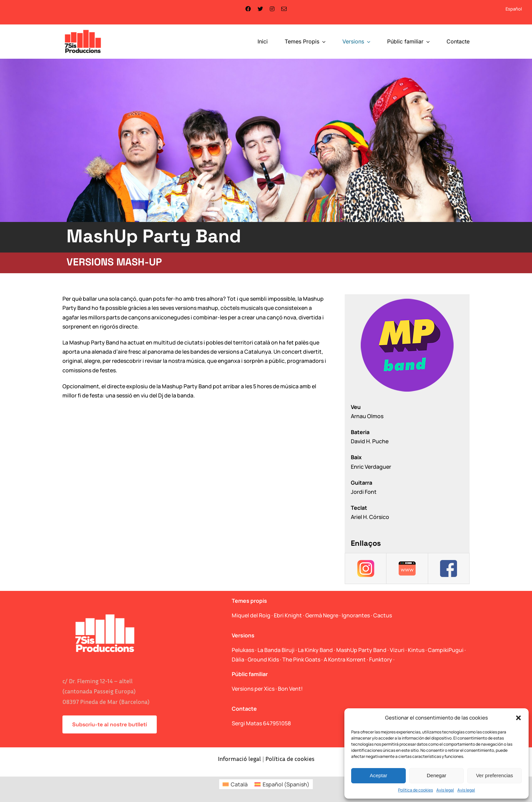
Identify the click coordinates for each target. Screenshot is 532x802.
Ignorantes (356, 615)
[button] (518, 718)
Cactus (383, 615)
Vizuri (397, 650)
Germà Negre (322, 615)
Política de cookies (415, 790)
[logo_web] (83, 31)
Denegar (437, 775)
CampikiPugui (446, 650)
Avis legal (445, 790)
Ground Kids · (265, 659)
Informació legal (239, 759)
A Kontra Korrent (345, 659)
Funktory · (382, 659)
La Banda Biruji (276, 650)
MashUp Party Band (361, 650)
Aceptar (379, 775)
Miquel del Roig (251, 615)
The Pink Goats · (303, 659)
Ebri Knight (288, 615)
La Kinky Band (315, 650)
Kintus (416, 650)
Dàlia (238, 659)
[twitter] (260, 9)
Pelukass (243, 650)
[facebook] (248, 9)
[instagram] (272, 9)
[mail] (284, 9)
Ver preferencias (495, 775)
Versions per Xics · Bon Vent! (267, 689)
